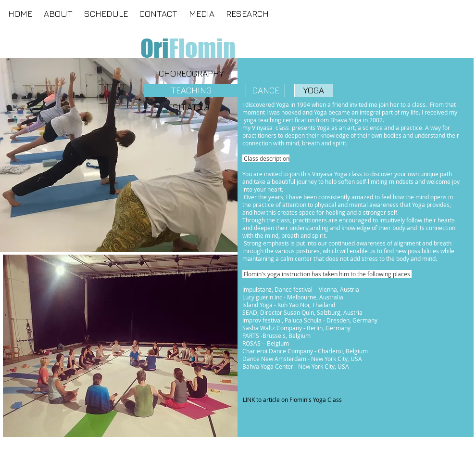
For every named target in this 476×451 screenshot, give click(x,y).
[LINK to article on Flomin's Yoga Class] (292, 400)
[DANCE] (265, 90)
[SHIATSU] (191, 107)
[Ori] (154, 48)
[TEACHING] (191, 90)
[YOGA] (314, 90)
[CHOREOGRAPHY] (191, 74)
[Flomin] (202, 48)
